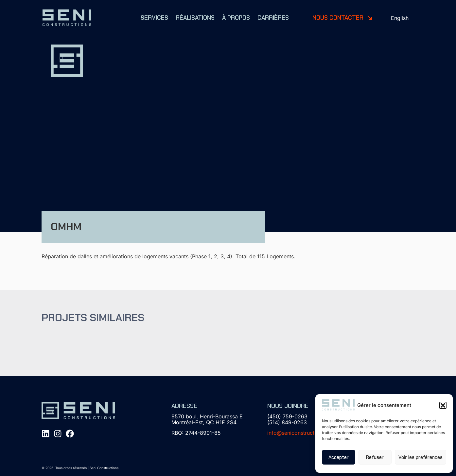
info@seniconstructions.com (302, 433)
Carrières (273, 18)
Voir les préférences (421, 457)
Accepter (339, 457)
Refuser (375, 457)
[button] (443, 405)
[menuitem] (400, 18)
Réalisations (195, 18)
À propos (236, 18)
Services (154, 18)
